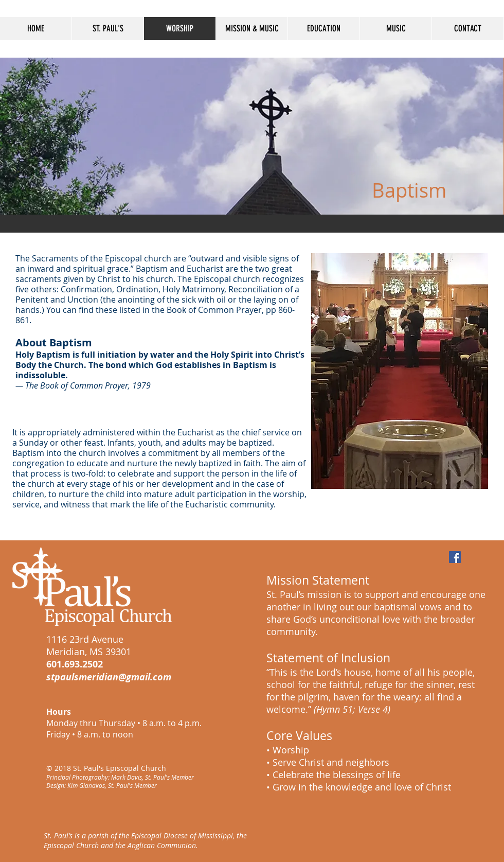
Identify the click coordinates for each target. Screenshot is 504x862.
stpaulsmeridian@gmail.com (109, 677)
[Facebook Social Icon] (455, 557)
